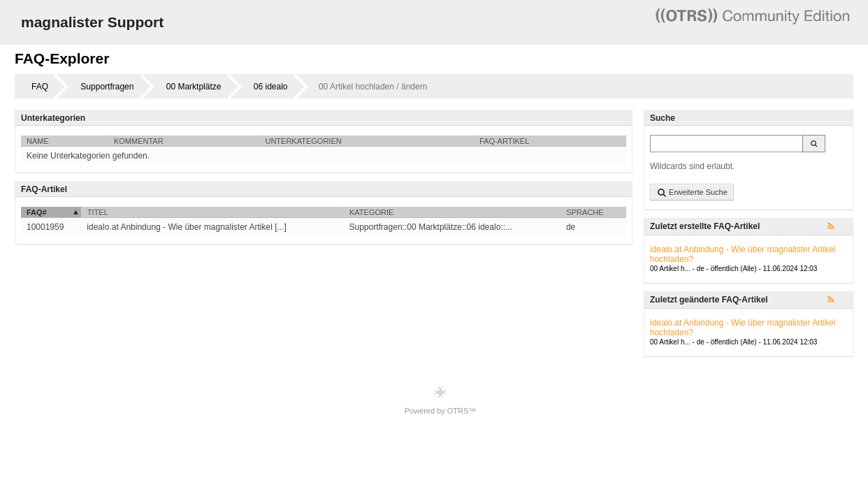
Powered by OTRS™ (441, 400)
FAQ (40, 87)
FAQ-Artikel (504, 141)
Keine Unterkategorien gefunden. (88, 156)
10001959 (45, 227)
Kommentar (139, 141)
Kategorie (371, 212)
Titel (98, 212)
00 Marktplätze (194, 87)
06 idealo (271, 87)
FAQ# (37, 212)
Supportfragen (107, 87)
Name (38, 141)
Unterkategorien (303, 141)
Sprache (585, 212)
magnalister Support (92, 22)
